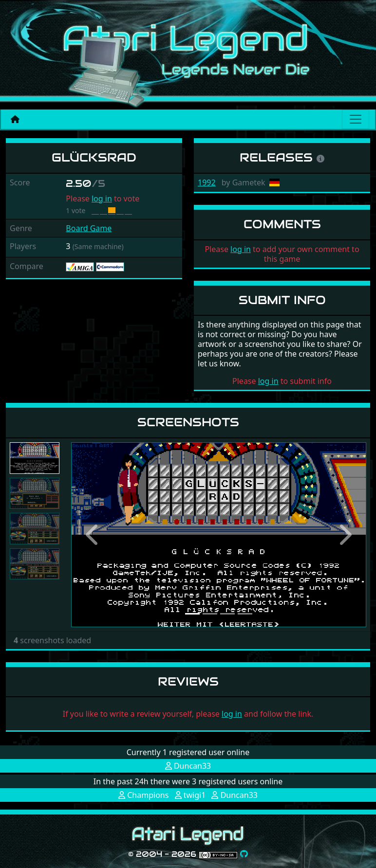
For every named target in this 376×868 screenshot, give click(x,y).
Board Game (89, 228)
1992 (207, 182)
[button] (93, 535)
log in (102, 199)
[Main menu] (356, 119)
